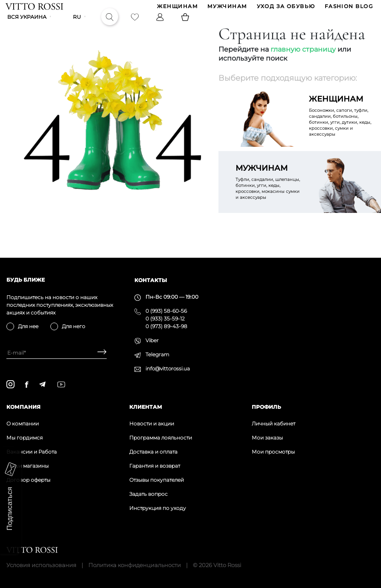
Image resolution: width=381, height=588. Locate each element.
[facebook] (27, 384)
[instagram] (10, 384)
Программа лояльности (161, 438)
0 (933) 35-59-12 (165, 319)
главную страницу (303, 62)
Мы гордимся (25, 438)
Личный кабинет (273, 424)
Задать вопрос (148, 494)
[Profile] (161, 24)
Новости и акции (152, 424)
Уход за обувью (285, 9)
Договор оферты (28, 480)
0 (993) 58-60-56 (166, 311)
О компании (23, 424)
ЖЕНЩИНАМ (177, 9)
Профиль (266, 407)
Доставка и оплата (153, 452)
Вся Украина (28, 24)
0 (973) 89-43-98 (166, 326)
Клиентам (146, 407)
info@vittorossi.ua (168, 368)
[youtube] (61, 384)
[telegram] (42, 384)
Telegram (157, 354)
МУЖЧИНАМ (227, 9)
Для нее (28, 326)
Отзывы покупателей (157, 480)
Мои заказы (267, 438)
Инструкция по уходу (158, 508)
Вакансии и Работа (32, 452)
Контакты (151, 280)
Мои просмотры (273, 452)
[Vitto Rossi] (35, 9)
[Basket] (186, 24)
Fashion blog (348, 9)
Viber (152, 340)
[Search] (111, 24)
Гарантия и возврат (155, 466)
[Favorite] (136, 24)
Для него (74, 326)
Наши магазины (28, 466)
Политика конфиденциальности (135, 565)
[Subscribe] (99, 353)
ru (78, 24)
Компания (23, 407)
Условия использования (41, 565)
